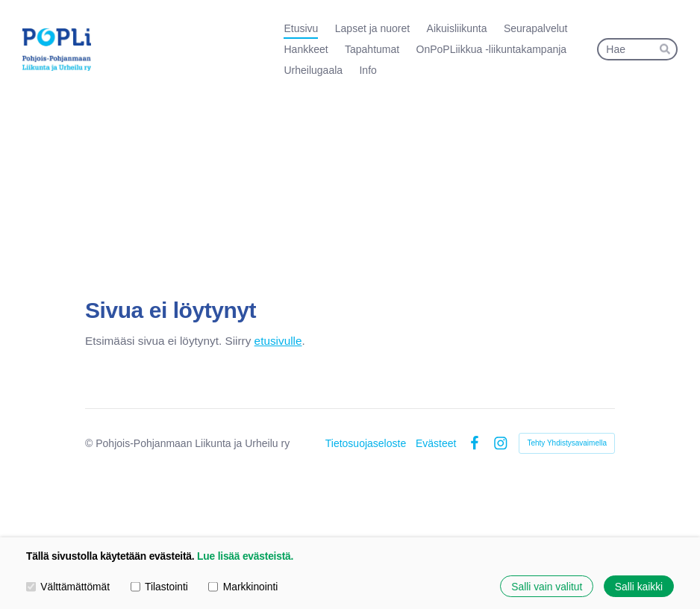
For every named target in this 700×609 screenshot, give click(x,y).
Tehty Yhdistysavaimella (567, 443)
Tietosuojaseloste (366, 443)
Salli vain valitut (547, 586)
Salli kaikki (639, 586)
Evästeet (436, 443)
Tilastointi (159, 586)
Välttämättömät (68, 586)
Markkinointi (243, 586)
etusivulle (278, 341)
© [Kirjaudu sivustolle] (90, 443)
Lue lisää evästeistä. (245, 556)
